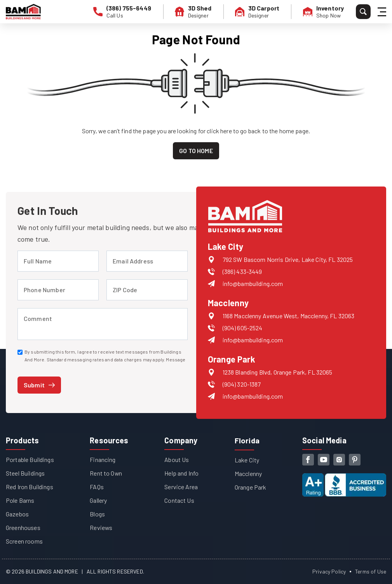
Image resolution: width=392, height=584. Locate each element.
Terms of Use (370, 571)
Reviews (101, 527)
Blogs (97, 514)
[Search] (363, 12)
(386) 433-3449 (242, 271)
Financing (103, 459)
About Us (177, 459)
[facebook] (308, 460)
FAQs (97, 487)
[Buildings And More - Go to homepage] (23, 12)
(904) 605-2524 (243, 328)
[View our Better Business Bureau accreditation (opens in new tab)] (344, 479)
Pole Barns (20, 500)
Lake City (247, 459)
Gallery (98, 500)
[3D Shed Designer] (194, 12)
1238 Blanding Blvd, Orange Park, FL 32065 (278, 372)
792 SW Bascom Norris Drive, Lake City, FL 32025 (288, 259)
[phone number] (123, 12)
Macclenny (248, 473)
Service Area (181, 487)
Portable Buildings (30, 459)
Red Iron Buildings (30, 487)
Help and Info (181, 473)
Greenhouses (23, 527)
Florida (247, 440)
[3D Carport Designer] (258, 12)
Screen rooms (24, 541)
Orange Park (251, 487)
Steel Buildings (25, 473)
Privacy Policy (329, 571)
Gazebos (17, 514)
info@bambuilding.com (253, 283)
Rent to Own (106, 473)
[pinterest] (355, 460)
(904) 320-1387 (242, 384)
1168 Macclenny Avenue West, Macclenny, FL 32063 (289, 316)
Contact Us (179, 500)
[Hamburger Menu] (383, 12)
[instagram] (339, 460)
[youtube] (324, 460)
